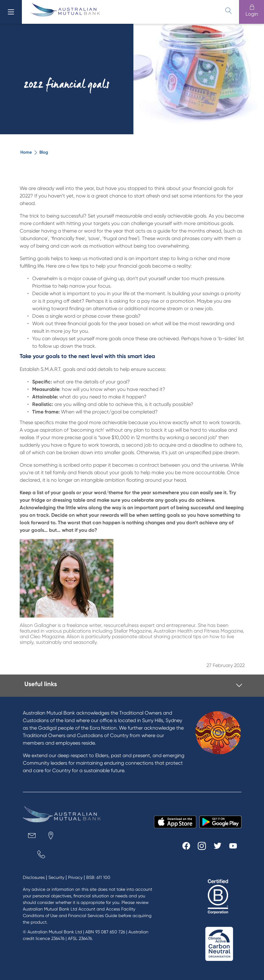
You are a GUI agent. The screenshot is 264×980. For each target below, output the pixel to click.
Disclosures (34, 877)
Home (26, 152)
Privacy (75, 877)
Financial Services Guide (93, 916)
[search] (228, 11)
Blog (44, 152)
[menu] (11, 12)
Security (56, 877)
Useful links (41, 684)
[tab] (133, 686)
